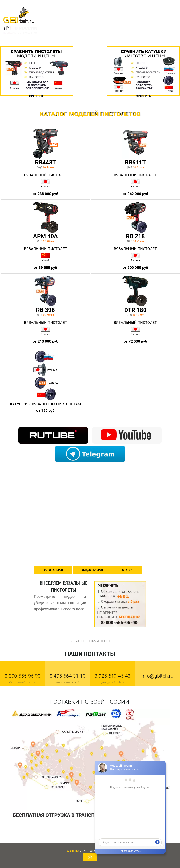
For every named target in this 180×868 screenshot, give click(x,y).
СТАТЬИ (127, 570)
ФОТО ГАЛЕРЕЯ (53, 570)
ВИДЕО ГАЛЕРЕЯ (92, 570)
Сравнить (36, 96)
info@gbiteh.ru (158, 676)
